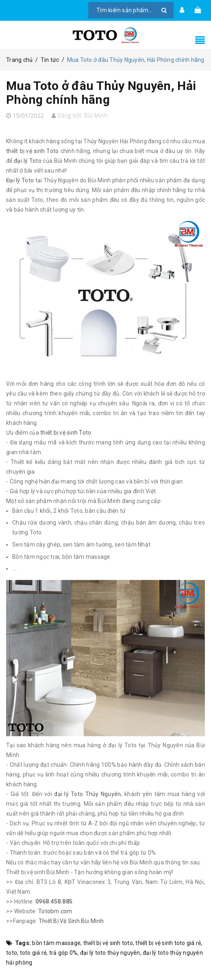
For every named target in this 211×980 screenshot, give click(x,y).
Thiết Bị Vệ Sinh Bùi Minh (71, 921)
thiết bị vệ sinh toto (108, 943)
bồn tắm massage (56, 943)
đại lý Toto (28, 161)
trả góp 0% (63, 953)
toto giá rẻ (33, 953)
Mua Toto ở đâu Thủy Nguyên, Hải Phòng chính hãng (101, 93)
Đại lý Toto (20, 180)
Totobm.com (55, 911)
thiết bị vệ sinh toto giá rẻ (168, 943)
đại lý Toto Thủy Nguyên (87, 794)
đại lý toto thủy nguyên (110, 953)
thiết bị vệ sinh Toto (32, 151)
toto (12, 953)
